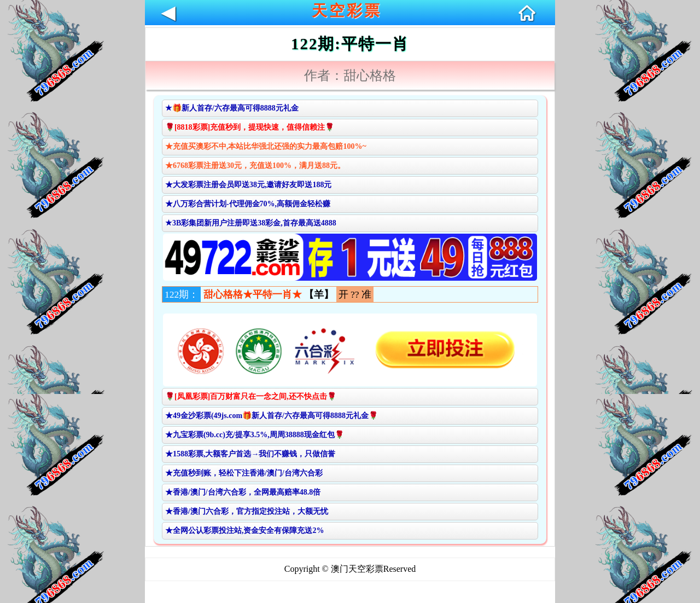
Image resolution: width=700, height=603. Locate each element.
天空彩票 (347, 11)
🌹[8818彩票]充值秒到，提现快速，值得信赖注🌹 (250, 127)
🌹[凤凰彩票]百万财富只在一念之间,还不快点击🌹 (251, 396)
